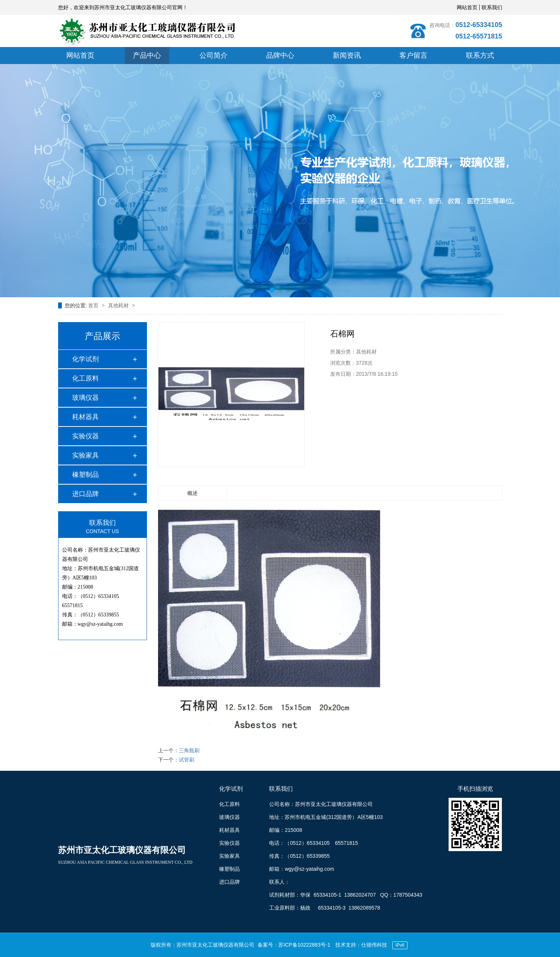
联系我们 (492, 7)
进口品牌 (85, 494)
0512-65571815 (479, 36)
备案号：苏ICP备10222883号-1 (294, 945)
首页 (94, 305)
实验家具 (85, 455)
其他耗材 (119, 305)
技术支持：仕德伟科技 (361, 945)
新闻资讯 (347, 55)
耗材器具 (85, 417)
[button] (272, 290)
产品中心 (147, 55)
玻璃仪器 (85, 398)
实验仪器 (85, 436)
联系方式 (480, 55)
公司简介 (214, 55)
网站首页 (467, 7)
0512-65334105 (479, 25)
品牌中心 (280, 55)
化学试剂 (85, 359)
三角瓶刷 (189, 750)
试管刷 (187, 760)
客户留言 (413, 55)
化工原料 (85, 378)
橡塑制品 (85, 475)
